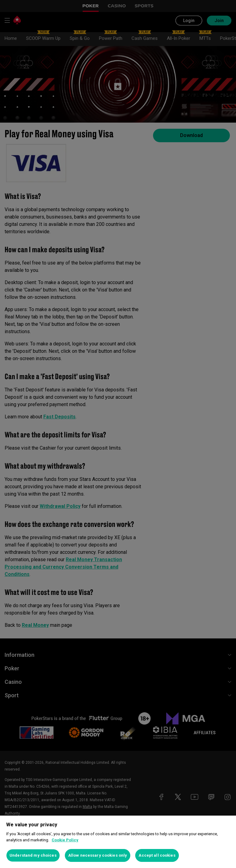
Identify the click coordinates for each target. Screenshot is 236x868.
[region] (118, 842)
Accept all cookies (157, 855)
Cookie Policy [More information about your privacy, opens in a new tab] (65, 840)
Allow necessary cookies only (98, 855)
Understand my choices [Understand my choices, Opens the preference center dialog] (33, 855)
